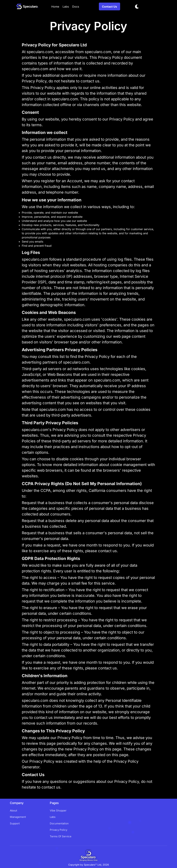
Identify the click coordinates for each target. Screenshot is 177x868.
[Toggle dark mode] (137, 7)
